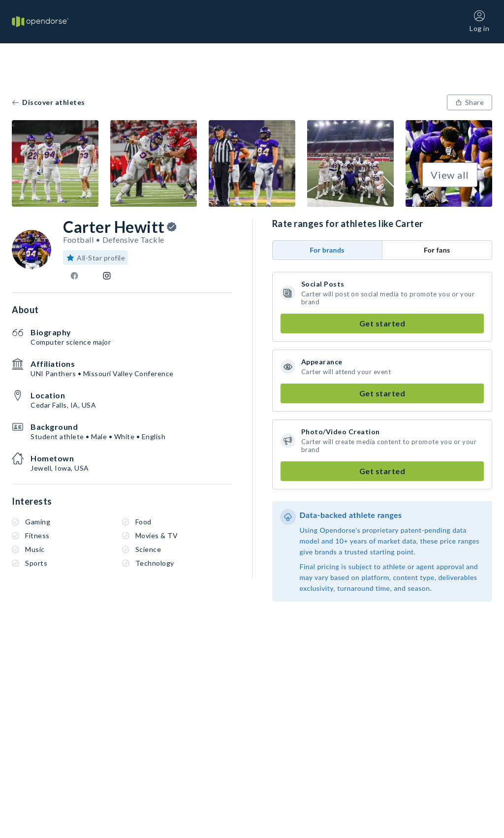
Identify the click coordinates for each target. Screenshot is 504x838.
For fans (437, 250)
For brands (327, 250)
